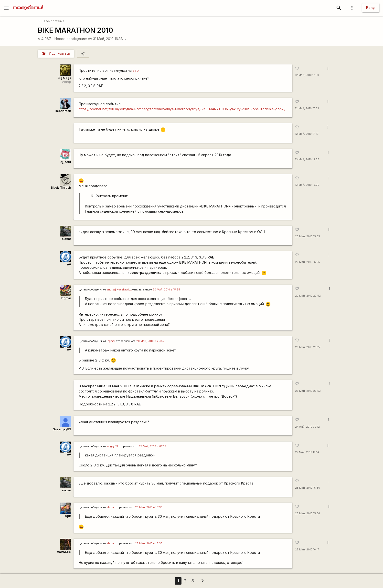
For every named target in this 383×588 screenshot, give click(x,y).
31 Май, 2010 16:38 (110, 39)
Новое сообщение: (71, 39)
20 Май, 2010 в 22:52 (150, 341)
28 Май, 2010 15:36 (308, 488)
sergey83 (112, 446)
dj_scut (66, 162)
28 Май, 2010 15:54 (308, 513)
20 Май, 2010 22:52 (308, 296)
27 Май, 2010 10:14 (307, 452)
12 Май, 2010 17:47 (307, 134)
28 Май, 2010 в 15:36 (149, 507)
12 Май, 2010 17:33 (307, 108)
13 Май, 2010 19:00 (307, 185)
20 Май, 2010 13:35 (308, 236)
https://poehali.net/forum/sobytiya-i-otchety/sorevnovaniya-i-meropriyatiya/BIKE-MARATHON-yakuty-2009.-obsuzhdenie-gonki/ (182, 109)
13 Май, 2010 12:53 (307, 160)
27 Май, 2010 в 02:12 (153, 446)
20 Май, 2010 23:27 (308, 347)
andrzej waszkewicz (119, 290)
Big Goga (64, 78)
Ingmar (66, 298)
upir (68, 516)
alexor (66, 239)
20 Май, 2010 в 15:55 (166, 290)
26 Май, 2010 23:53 (308, 391)
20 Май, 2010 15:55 (308, 262)
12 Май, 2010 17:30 (307, 75)
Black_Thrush (61, 188)
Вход (371, 8)
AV (90, 39)
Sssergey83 (62, 429)
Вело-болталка (51, 21)
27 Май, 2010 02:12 (307, 427)
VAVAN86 (64, 552)
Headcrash (63, 111)
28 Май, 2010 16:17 (307, 550)
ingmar (111, 341)
